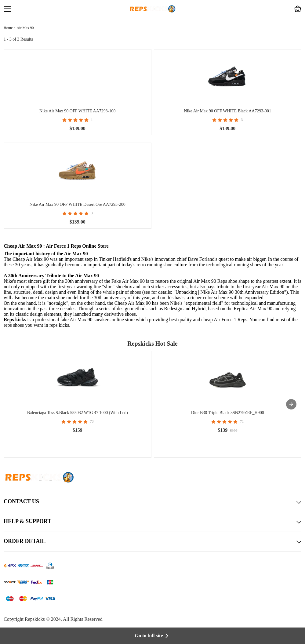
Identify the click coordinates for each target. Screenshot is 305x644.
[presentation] (291, 404)
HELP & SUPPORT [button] (152, 522)
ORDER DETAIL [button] (152, 542)
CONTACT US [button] (152, 502)
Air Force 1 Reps (231, 320)
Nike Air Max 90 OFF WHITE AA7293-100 (77, 111)
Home (8, 28)
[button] (7, 9)
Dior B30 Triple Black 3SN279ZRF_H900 (228, 413)
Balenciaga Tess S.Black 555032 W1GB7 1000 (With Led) (78, 413)
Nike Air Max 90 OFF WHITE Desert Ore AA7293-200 (78, 204)
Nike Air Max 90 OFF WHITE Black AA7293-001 (227, 111)
